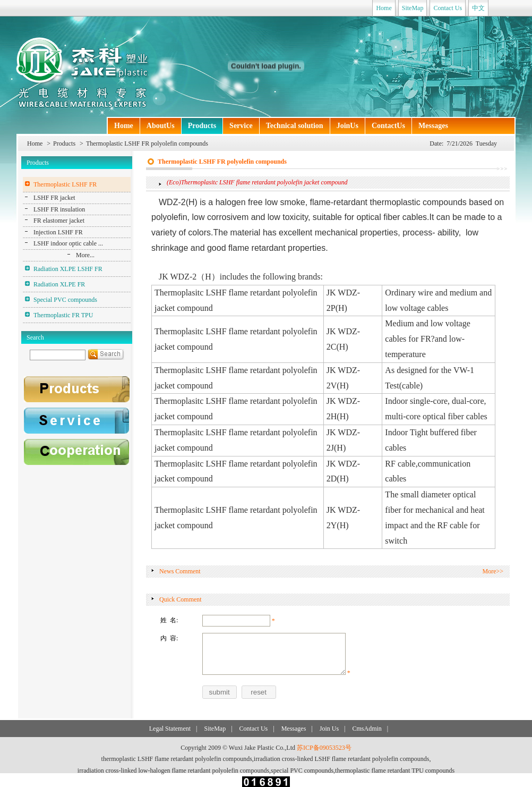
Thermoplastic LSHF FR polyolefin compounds (147, 143)
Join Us (329, 729)
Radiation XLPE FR (59, 284)
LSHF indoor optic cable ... (68, 243)
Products (202, 126)
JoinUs (347, 126)
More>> (493, 571)
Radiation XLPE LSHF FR (68, 269)
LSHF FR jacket (54, 198)
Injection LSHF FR (58, 232)
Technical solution (295, 126)
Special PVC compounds (65, 300)
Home (384, 8)
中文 (478, 8)
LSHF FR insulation (59, 209)
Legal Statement (170, 729)
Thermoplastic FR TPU (63, 315)
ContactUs (388, 126)
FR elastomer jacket (59, 221)
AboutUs (161, 126)
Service (241, 126)
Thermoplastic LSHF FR (65, 184)
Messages (433, 126)
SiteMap (413, 8)
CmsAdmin (367, 729)
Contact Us (448, 8)
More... (85, 255)
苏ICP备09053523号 (324, 748)
